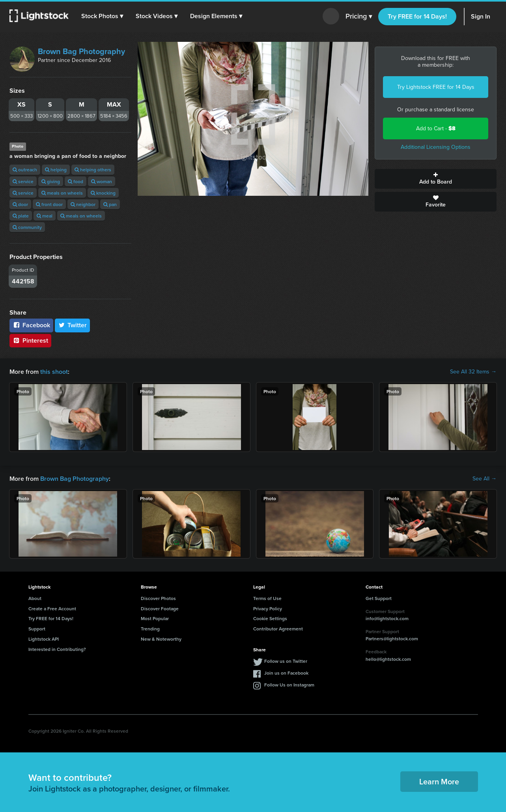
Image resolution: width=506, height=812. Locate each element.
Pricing (359, 17)
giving (51, 181)
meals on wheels (62, 193)
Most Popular (155, 618)
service (23, 181)
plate (21, 216)
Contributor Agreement (278, 629)
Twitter (73, 325)
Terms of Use (267, 598)
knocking (103, 193)
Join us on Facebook (286, 673)
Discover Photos (158, 598)
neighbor (83, 204)
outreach (25, 170)
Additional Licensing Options (436, 147)
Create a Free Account (52, 609)
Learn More (439, 781)
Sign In (481, 16)
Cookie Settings (270, 618)
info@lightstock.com (387, 618)
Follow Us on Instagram (289, 685)
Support (37, 629)
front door (49, 204)
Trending (150, 629)
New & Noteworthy (161, 639)
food (76, 181)
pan (110, 204)
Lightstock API (44, 639)
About (35, 598)
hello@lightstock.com (388, 659)
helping (56, 170)
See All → (485, 479)
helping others (93, 170)
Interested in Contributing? (57, 649)
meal (45, 216)
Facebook (31, 325)
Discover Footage (160, 609)
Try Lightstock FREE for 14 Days (436, 87)
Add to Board (436, 179)
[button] (102, 16)
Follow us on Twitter (286, 661)
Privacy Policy (268, 609)
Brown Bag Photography (81, 51)
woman (102, 181)
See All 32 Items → (473, 372)
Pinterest (30, 340)
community (27, 227)
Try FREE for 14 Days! (417, 16)
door (20, 204)
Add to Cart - (436, 128)
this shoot (54, 372)
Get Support (379, 598)
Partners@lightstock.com (392, 639)
